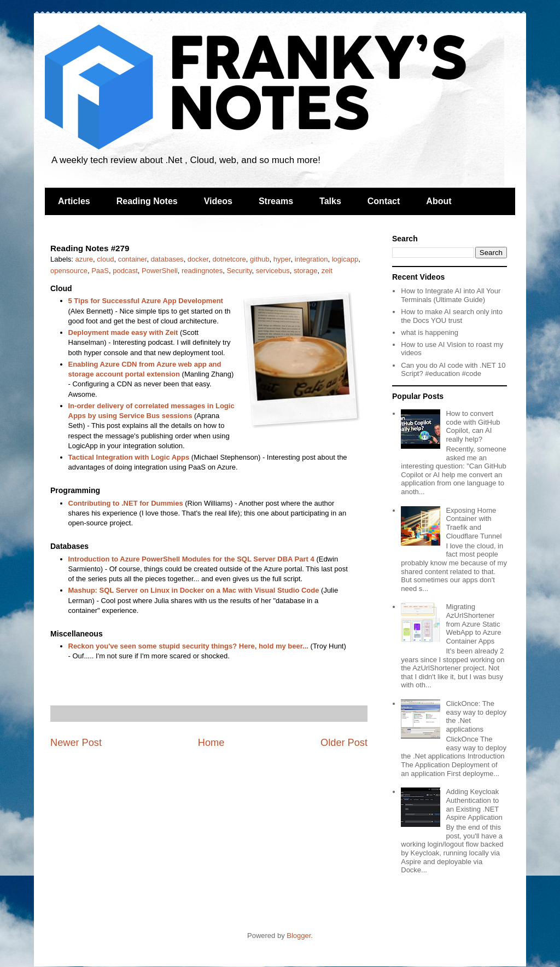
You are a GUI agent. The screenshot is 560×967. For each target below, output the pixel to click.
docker (198, 259)
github (259, 259)
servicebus (273, 271)
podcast (125, 271)
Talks (330, 201)
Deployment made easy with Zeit (123, 332)
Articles (74, 201)
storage (305, 271)
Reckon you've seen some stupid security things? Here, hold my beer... (188, 646)
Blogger (299, 936)
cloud (105, 259)
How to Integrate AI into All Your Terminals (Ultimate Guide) (451, 295)
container (133, 259)
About (439, 201)
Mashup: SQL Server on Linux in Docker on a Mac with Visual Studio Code (194, 590)
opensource (69, 271)
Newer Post (76, 743)
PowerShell (160, 271)
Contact (384, 201)
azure (84, 259)
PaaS (100, 271)
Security (239, 271)
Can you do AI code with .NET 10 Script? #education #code (453, 370)
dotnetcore (229, 259)
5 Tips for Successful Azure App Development (146, 301)
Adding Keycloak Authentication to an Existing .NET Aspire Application (474, 804)
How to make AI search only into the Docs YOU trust (452, 316)
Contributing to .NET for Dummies (126, 503)
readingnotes (202, 271)
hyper (282, 259)
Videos (218, 201)
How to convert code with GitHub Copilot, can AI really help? (473, 426)
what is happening (430, 332)
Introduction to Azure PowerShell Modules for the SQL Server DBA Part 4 (191, 559)
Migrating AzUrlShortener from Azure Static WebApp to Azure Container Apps (473, 624)
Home (211, 743)
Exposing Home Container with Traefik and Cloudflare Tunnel (474, 523)
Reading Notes (147, 201)
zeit (327, 271)
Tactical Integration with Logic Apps (129, 457)
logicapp (345, 259)
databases (167, 259)
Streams (276, 201)
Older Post (344, 743)
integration (311, 259)
